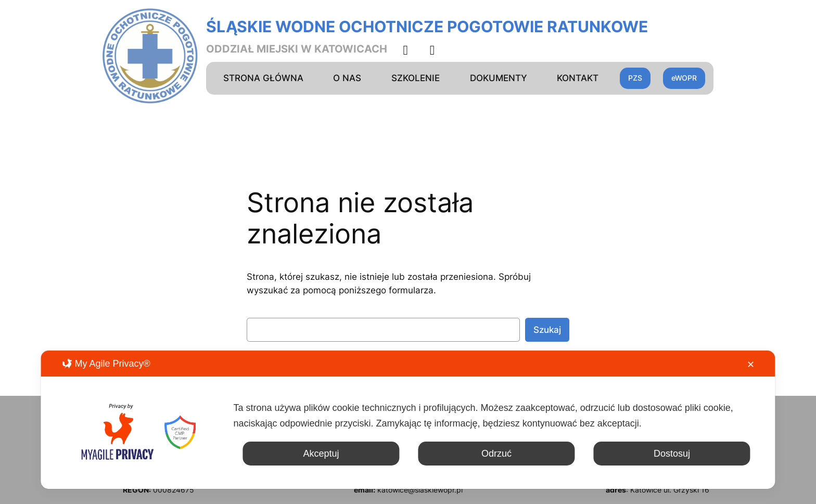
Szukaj (547, 330)
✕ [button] (751, 365)
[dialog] (408, 420)
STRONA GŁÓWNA (263, 78)
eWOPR (684, 78)
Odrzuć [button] (496, 454)
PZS (635, 78)
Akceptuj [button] (321, 454)
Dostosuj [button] (672, 454)
